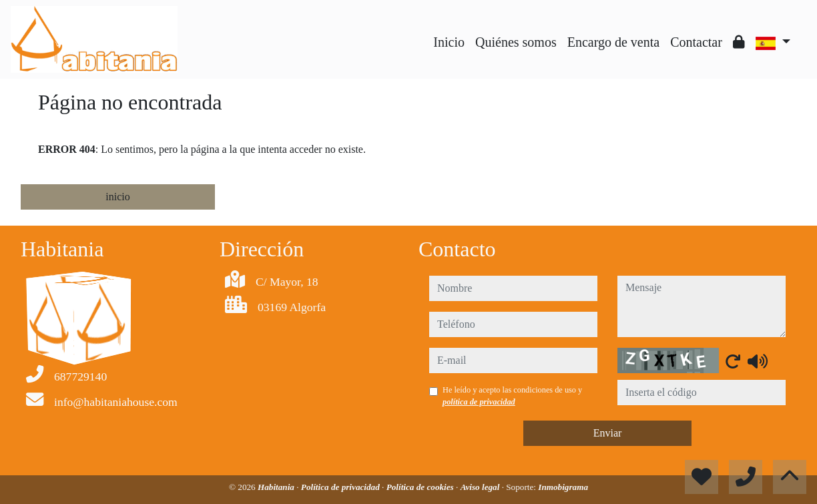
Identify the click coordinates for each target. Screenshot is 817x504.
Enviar (608, 433)
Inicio (449, 42)
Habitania (277, 487)
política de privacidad (479, 402)
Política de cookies (421, 487)
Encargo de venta (613, 42)
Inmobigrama (563, 487)
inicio (117, 197)
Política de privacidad (341, 487)
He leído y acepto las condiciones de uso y (512, 396)
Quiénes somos (516, 42)
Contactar (696, 42)
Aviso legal (481, 487)
